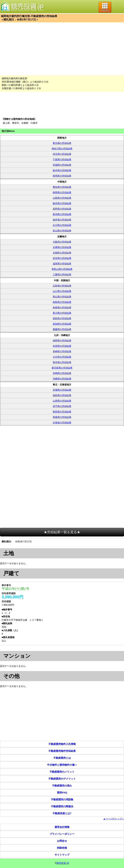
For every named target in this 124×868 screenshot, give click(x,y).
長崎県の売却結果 (62, 351)
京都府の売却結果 (62, 253)
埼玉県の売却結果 (62, 154)
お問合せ (62, 841)
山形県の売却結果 (62, 401)
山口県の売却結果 (62, 291)
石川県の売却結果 (62, 225)
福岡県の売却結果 (62, 340)
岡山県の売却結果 (62, 297)
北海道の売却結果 (62, 423)
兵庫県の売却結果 (62, 247)
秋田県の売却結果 (62, 412)
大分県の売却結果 (62, 357)
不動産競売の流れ (62, 786)
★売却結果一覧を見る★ (62, 532)
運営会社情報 (62, 827)
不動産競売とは (62, 758)
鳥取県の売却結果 (62, 302)
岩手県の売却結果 (62, 406)
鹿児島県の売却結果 (62, 368)
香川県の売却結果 (62, 313)
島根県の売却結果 (62, 307)
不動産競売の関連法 (62, 806)
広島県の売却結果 (62, 286)
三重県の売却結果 (62, 274)
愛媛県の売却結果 (62, 329)
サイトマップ (62, 855)
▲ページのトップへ (114, 819)
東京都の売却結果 (62, 143)
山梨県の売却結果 (62, 198)
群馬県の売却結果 (62, 176)
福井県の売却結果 (62, 220)
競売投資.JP (63, 863)
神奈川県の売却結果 (62, 149)
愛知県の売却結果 (62, 187)
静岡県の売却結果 (62, 192)
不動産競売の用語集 (62, 799)
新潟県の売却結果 (62, 214)
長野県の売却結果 (62, 209)
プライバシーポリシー (62, 834)
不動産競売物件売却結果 (62, 751)
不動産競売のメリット (62, 772)
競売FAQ (62, 792)
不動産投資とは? (62, 813)
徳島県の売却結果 (62, 318)
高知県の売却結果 (62, 324)
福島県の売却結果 (62, 395)
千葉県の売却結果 (62, 159)
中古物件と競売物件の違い (62, 765)
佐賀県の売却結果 (62, 346)
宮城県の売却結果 (62, 390)
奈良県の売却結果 (62, 258)
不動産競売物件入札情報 (62, 744)
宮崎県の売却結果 (62, 373)
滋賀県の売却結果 (62, 264)
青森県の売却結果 (62, 417)
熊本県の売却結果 (62, 362)
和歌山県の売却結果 (62, 269)
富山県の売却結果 (62, 231)
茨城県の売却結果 (62, 165)
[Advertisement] (62, 49)
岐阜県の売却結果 (62, 203)
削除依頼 (62, 848)
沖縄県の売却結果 (62, 379)
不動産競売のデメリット (62, 779)
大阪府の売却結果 (62, 242)
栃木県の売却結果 (62, 170)
